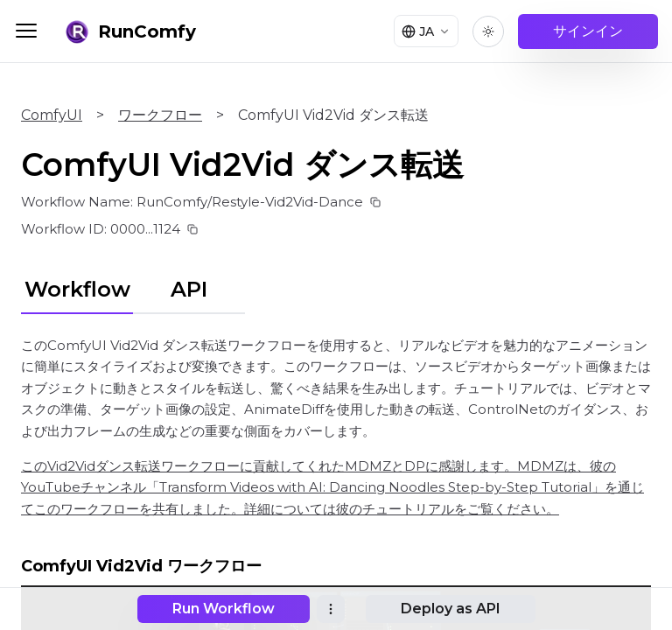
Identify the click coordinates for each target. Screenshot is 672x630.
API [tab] (189, 289)
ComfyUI (52, 115)
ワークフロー (160, 115)
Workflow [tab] (77, 289)
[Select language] (423, 31)
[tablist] (133, 287)
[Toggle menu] (26, 31)
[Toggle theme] (488, 31)
